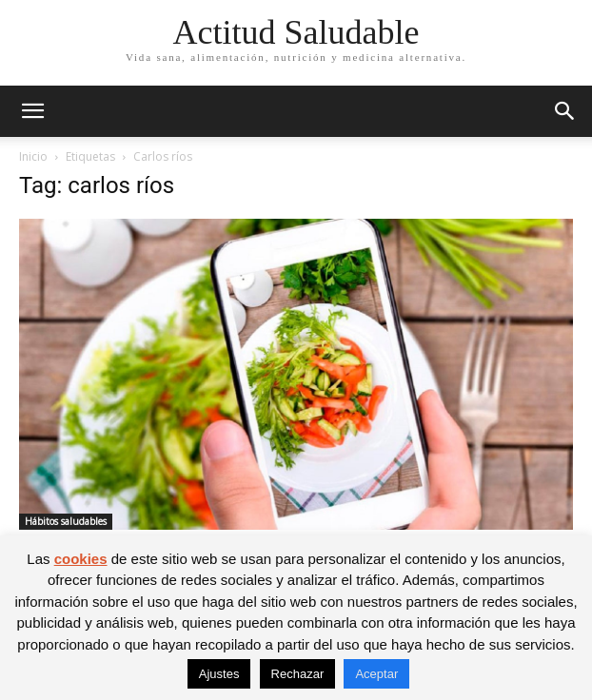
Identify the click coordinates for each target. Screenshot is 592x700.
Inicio (33, 156)
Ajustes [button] (219, 674)
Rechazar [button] (298, 674)
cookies (81, 559)
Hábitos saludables (66, 521)
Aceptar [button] (376, 674)
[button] (32, 111)
